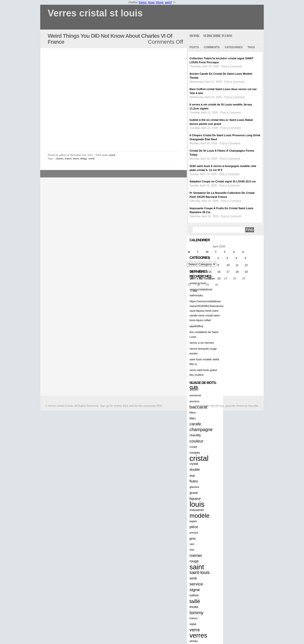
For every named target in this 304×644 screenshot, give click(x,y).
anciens (194, 401)
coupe (193, 447)
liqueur (195, 498)
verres (198, 635)
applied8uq (196, 326)
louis (197, 504)
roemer (196, 555)
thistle (194, 607)
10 (228, 265)
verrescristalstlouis (201, 289)
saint (197, 567)
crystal (194, 464)
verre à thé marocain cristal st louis (202, 281)
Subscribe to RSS (218, 36)
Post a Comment (231, 66)
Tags (251, 47)
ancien (194, 390)
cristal (199, 458)
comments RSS (152, 406)
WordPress (217, 406)
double (195, 470)
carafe (195, 424)
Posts (194, 47)
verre (195, 630)
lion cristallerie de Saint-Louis (204, 334)
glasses (194, 487)
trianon (194, 618)
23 (219, 278)
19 (246, 272)
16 (219, 272)
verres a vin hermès (202, 343)
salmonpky (196, 295)
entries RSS (121, 406)
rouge (194, 561)
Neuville (253, 406)
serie (193, 578)
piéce (194, 527)
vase (193, 624)
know (151, 2)
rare (192, 544)
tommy (196, 613)
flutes (194, 481)
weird (168, 2)
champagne (201, 430)
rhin (192, 550)
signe (195, 590)
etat (192, 476)
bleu (193, 418)
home (194, 36)
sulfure (194, 595)
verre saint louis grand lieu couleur (203, 372)
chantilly (195, 435)
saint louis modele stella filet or (204, 362)
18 (237, 272)
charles (59, 158)
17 (228, 272)
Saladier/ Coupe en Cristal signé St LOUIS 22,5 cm (223, 181)
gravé (194, 493)
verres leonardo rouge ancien (203, 351)
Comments (212, 47)
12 (246, 265)
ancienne (195, 395)
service (196, 584)
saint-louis (200, 573)
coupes (195, 453)
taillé (195, 601)
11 (237, 265)
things (160, 2)
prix (193, 538)
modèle (199, 516)
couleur (196, 441)
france (143, 2)
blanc (193, 412)
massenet (197, 510)
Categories (233, 47)
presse (194, 533)
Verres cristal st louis (95, 13)
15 (210, 272)
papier (193, 521)
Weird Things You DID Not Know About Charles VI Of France (110, 39)
